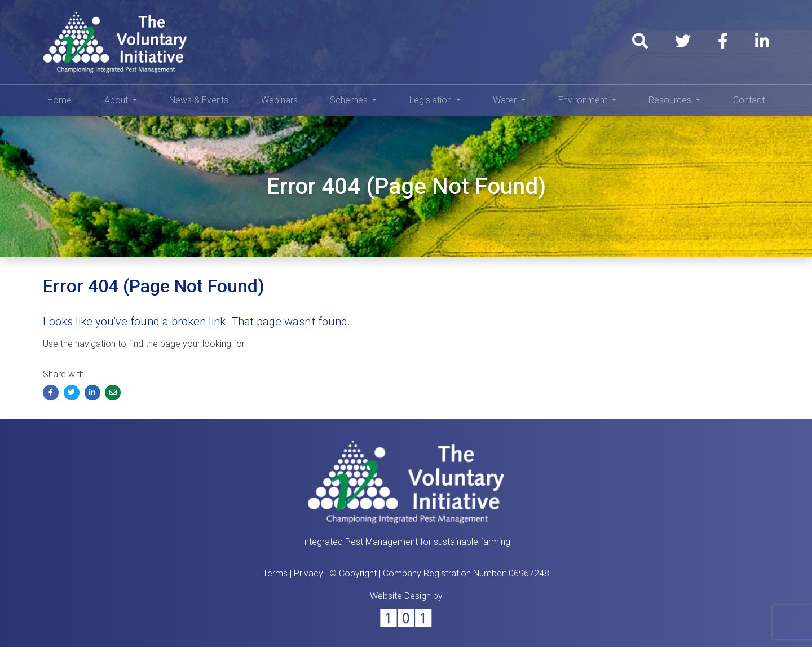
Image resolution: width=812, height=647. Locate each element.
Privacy (308, 573)
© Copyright (353, 573)
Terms (275, 573)
